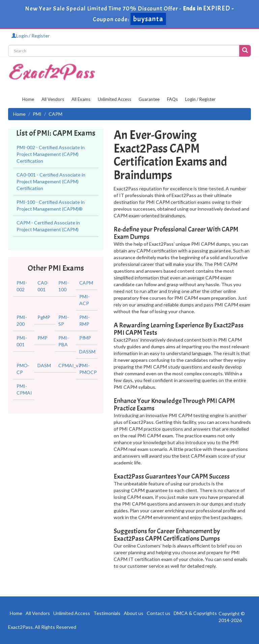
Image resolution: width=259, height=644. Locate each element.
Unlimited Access (114, 99)
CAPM (86, 283)
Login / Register (31, 36)
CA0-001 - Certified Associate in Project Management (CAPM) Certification (51, 181)
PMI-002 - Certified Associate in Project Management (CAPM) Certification (51, 154)
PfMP (85, 338)
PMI (37, 114)
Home (28, 99)
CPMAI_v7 (70, 365)
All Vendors (53, 99)
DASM (44, 365)
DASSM (87, 352)
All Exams (81, 99)
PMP (42, 338)
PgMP (44, 317)
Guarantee (149, 99)
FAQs (172, 99)
